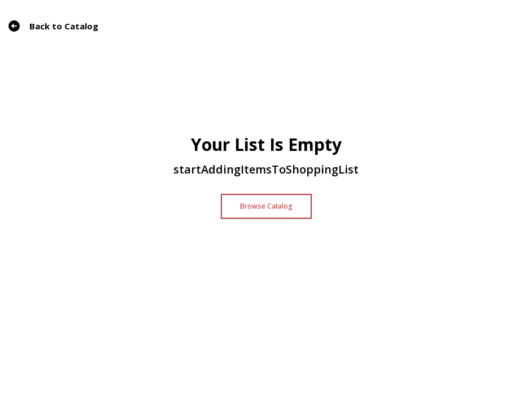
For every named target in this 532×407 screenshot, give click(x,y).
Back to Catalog (53, 26)
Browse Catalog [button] (266, 206)
